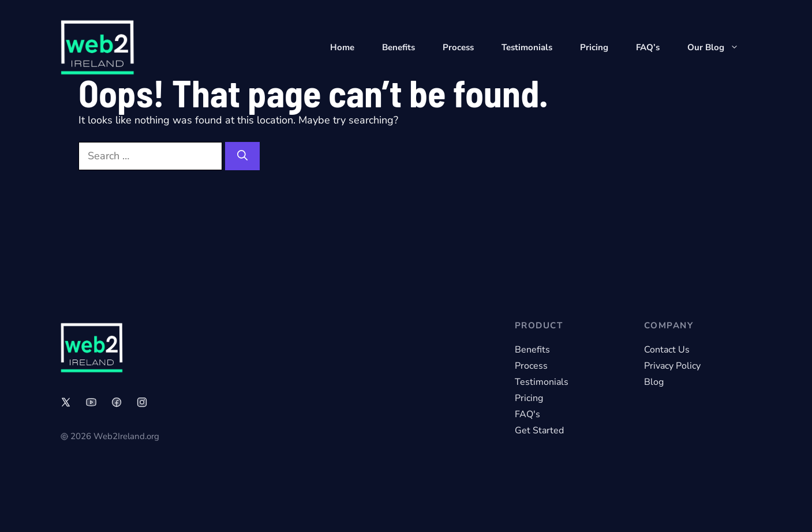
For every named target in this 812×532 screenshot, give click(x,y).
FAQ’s (648, 47)
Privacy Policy (672, 366)
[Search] (242, 156)
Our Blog (720, 47)
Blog (654, 382)
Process (458, 47)
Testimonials (527, 47)
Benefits (398, 47)
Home (342, 47)
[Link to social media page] (66, 402)
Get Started (539, 430)
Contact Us (667, 350)
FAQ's (527, 414)
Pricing (594, 47)
